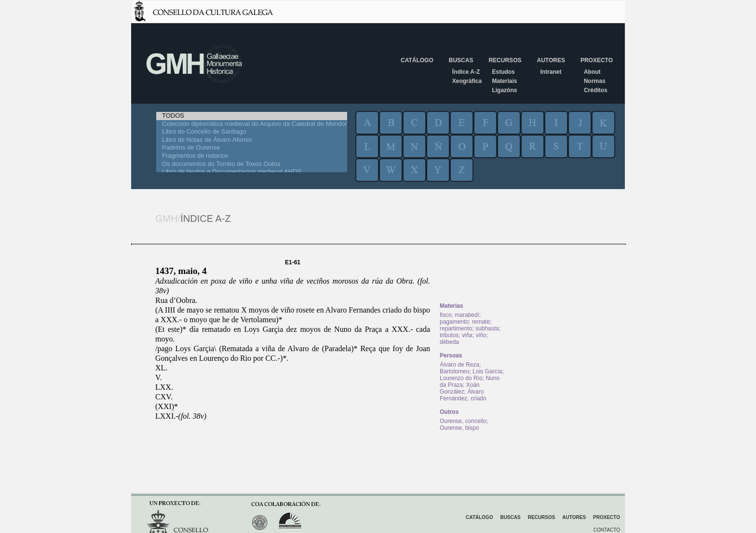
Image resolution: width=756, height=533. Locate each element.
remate (481, 322)
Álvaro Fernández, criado (463, 395)
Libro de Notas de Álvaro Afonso (252, 140)
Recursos (505, 60)
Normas (595, 81)
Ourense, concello (463, 421)
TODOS (252, 116)
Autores (551, 60)
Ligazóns (504, 90)
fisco (446, 315)
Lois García (487, 371)
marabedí (467, 315)
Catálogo (417, 60)
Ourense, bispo (459, 428)
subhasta (487, 328)
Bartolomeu (454, 371)
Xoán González (460, 388)
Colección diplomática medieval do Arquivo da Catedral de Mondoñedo (252, 124)
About (592, 72)
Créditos (596, 90)
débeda (449, 342)
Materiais (504, 81)
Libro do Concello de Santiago (252, 132)
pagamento (454, 322)
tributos (449, 335)
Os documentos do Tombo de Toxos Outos (252, 164)
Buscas (461, 60)
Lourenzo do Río (461, 378)
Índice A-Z (466, 72)
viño (481, 335)
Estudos (503, 72)
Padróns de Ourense (252, 148)
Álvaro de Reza (459, 365)
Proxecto (597, 60)
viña (467, 335)
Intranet (551, 72)
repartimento (456, 328)
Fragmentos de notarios (252, 156)
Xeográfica (467, 81)
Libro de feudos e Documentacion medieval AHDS (252, 172)
